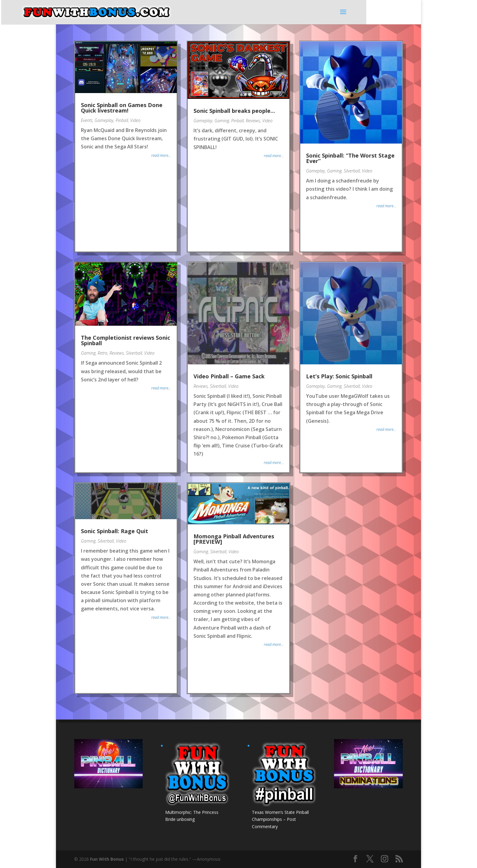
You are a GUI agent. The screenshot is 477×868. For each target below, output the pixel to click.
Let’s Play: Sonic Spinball (339, 376)
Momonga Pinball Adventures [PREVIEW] (234, 539)
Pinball (122, 120)
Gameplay (104, 120)
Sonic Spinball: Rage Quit (115, 531)
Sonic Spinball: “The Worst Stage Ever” (350, 158)
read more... (161, 155)
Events (87, 120)
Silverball (352, 171)
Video (135, 120)
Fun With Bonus (107, 859)
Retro (103, 353)
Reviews (253, 121)
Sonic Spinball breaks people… (234, 111)
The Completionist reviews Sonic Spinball (125, 340)
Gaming (222, 121)
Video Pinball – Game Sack (229, 376)
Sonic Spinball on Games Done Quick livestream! (122, 108)
